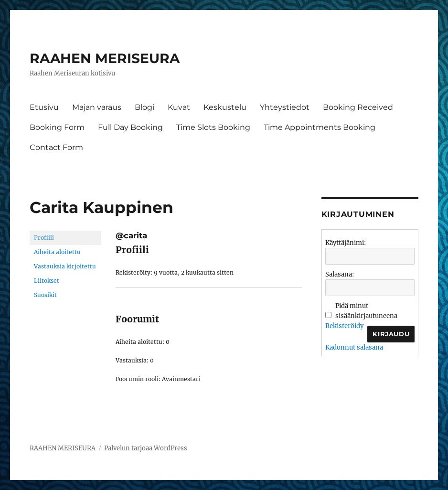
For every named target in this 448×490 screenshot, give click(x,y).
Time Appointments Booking (320, 127)
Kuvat (179, 107)
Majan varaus (97, 107)
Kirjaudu (391, 334)
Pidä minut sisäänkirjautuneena (366, 311)
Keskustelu (225, 107)
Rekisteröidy (344, 326)
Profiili (44, 238)
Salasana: (340, 274)
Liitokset (47, 281)
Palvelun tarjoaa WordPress (146, 448)
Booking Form (57, 127)
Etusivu (44, 107)
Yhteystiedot (285, 107)
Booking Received (358, 107)
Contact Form (56, 147)
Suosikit (45, 295)
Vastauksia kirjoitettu (65, 266)
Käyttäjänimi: (346, 243)
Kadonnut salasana (354, 347)
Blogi (144, 107)
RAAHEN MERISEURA (105, 58)
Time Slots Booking (213, 127)
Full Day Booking (130, 127)
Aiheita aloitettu (57, 252)
